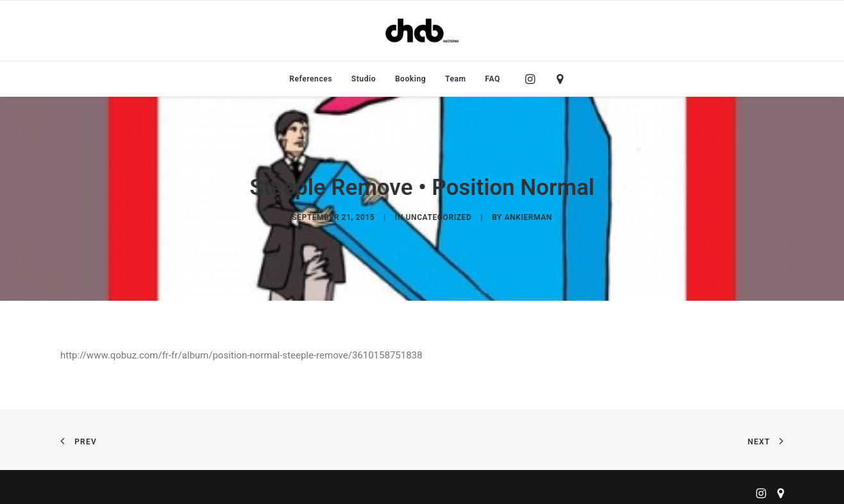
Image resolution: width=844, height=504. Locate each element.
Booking (410, 79)
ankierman (528, 214)
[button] (533, 79)
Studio (364, 79)
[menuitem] (311, 79)
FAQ (493, 79)
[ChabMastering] (422, 31)
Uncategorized (439, 214)
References (311, 79)
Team (456, 79)
